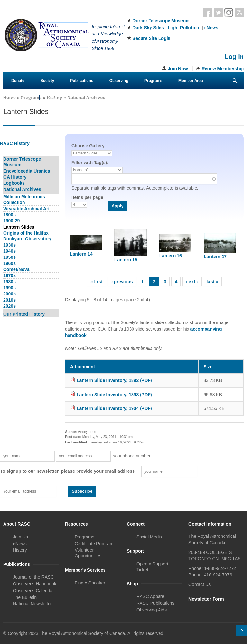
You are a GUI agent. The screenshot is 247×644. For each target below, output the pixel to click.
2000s (9, 294)
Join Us (20, 537)
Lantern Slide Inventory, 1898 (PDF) (114, 395)
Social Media (149, 537)
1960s (9, 263)
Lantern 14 (81, 254)
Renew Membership (223, 69)
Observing (119, 81)
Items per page (87, 197)
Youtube (239, 13)
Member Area (191, 81)
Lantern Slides (19, 227)
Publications (82, 81)
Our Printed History (24, 314)
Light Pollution (183, 28)
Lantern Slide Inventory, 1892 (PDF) (114, 380)
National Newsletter (32, 604)
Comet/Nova (16, 269)
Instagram (229, 13)
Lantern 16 (171, 256)
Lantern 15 (126, 260)
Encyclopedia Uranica (27, 171)
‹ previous (122, 282)
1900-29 (11, 221)
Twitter (218, 13)
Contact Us (21, 98)
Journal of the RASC (33, 577)
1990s (9, 288)
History (20, 550)
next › (192, 282)
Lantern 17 (215, 257)
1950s (9, 257)
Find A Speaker (90, 583)
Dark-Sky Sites (148, 28)
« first (96, 282)
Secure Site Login (151, 38)
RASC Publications (155, 603)
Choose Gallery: (89, 146)
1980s (9, 282)
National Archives (86, 98)
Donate (18, 81)
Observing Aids (151, 610)
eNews (211, 28)
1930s (9, 245)
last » (212, 282)
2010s (9, 300)
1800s (9, 215)
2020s (9, 306)
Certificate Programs (95, 544)
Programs (153, 81)
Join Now (178, 69)
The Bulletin (25, 597)
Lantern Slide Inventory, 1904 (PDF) (114, 408)
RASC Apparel (151, 596)
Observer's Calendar (33, 591)
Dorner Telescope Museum (161, 21)
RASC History (15, 143)
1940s (9, 251)
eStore (54, 98)
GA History (15, 177)
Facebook (207, 13)
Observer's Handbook (35, 584)
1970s (9, 275)
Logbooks (14, 183)
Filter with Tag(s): (90, 163)
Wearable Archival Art (26, 209)
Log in (234, 57)
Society (47, 81)
